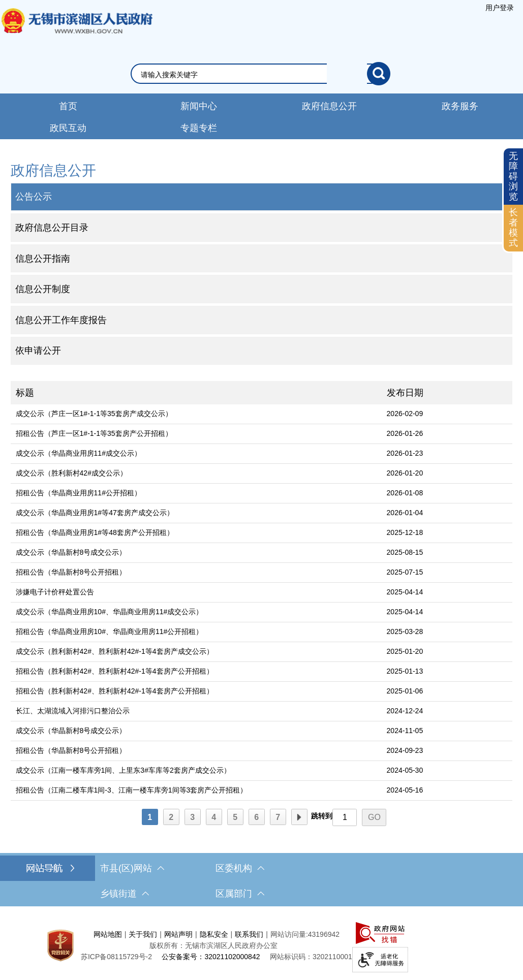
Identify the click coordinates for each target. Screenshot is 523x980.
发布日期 (405, 393)
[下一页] (299, 817)
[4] (214, 817)
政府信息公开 (329, 106)
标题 (25, 393)
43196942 (324, 934)
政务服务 (460, 106)
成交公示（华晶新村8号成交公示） (71, 552)
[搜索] (379, 74)
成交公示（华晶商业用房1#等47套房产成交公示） (95, 513)
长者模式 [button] (513, 227)
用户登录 (500, 8)
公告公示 (34, 197)
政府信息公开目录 (52, 228)
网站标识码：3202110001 (311, 957)
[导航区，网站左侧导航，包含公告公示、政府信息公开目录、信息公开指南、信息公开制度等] (262, 263)
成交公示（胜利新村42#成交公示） (71, 473)
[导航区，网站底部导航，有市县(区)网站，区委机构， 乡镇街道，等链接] (261, 881)
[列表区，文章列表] (262, 605)
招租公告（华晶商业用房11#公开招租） (79, 493)
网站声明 (178, 934)
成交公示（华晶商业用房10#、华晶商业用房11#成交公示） (110, 612)
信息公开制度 (43, 289)
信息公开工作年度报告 (61, 320)
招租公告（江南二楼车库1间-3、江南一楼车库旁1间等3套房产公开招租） (132, 790)
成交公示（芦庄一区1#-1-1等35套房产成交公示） (94, 414)
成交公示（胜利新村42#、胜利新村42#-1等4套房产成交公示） (115, 651)
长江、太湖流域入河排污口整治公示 (73, 711)
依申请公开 (38, 351)
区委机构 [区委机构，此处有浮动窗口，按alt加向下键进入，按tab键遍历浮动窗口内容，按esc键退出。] (240, 868)
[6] (257, 817)
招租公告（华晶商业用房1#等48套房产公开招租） (95, 532)
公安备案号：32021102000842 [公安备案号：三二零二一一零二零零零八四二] (211, 957)
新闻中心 (199, 106)
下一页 (299, 817)
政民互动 (68, 128)
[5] (235, 817)
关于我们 (143, 934)
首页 (68, 106)
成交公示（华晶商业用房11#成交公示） (79, 453)
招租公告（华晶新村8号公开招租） (71, 572)
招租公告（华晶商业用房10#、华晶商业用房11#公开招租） (110, 631)
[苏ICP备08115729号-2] (116, 957)
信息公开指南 (43, 259)
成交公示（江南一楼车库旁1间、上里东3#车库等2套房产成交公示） (123, 770)
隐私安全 (214, 934)
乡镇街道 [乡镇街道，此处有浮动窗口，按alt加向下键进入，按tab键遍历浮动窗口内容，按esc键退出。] (125, 894)
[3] (193, 817)
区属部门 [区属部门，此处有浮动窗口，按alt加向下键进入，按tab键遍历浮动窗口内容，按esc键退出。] (240, 894)
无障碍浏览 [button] (513, 176)
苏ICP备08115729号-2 (116, 957)
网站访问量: (289, 934)
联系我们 (249, 934)
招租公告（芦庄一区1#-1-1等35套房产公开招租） (94, 433)
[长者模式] (513, 228)
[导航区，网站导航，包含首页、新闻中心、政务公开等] (261, 116)
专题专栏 (199, 128)
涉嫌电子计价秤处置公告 (55, 592)
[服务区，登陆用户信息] (500, 8)
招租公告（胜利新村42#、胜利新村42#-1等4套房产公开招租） (115, 671)
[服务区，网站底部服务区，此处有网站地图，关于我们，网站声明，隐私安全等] (261, 946)
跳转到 (322, 816)
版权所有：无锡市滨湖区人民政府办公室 (213, 945)
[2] (171, 817)
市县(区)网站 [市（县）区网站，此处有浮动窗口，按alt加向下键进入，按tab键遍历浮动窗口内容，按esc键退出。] (132, 868)
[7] (278, 817)
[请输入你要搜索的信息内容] (254, 75)
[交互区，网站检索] (261, 74)
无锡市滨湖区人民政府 (76, 31)
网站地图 (108, 934)
